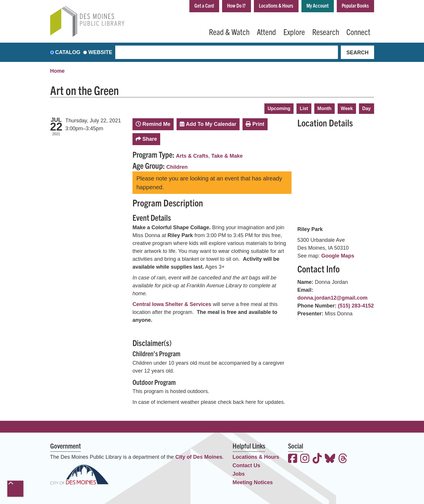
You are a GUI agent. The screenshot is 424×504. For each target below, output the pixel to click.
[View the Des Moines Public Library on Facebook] (293, 459)
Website (100, 52)
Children (177, 167)
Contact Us (246, 465)
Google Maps (338, 256)
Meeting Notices (253, 482)
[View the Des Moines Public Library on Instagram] (305, 459)
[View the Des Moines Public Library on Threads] (343, 459)
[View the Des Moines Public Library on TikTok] (317, 459)
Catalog (68, 52)
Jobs (239, 474)
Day (366, 108)
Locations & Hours (276, 5)
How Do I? (236, 5)
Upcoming (279, 108)
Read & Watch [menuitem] (229, 32)
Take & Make (227, 156)
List (304, 108)
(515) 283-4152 (356, 306)
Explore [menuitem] (294, 32)
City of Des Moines (199, 457)
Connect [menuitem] (358, 32)
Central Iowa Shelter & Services (172, 304)
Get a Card (204, 5)
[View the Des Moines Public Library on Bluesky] (330, 459)
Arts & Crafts (192, 156)
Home (57, 71)
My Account (317, 5)
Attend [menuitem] (266, 32)
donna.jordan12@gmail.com (333, 298)
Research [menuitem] (326, 32)
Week (347, 108)
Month (324, 108)
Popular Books (355, 5)
